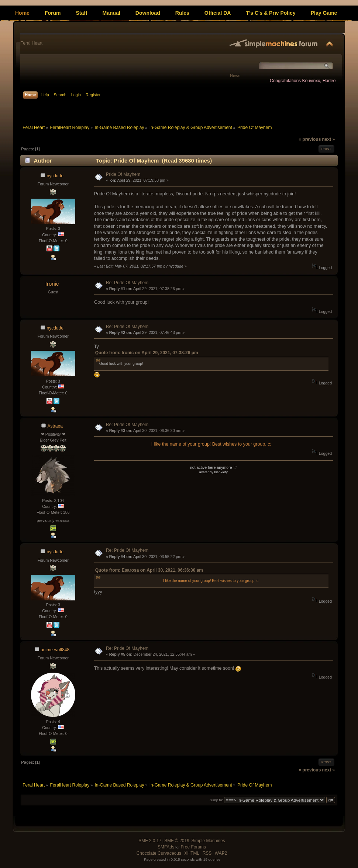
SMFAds (166, 847)
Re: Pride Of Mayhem (127, 283)
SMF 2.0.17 (150, 841)
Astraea (55, 426)
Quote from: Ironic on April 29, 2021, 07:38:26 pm (147, 353)
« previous (310, 139)
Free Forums (193, 847)
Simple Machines (208, 841)
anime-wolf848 (55, 650)
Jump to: (216, 800)
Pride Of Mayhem (123, 174)
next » (328, 139)
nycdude (55, 176)
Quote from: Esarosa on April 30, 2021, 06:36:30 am (149, 570)
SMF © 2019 (177, 841)
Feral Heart (31, 43)
